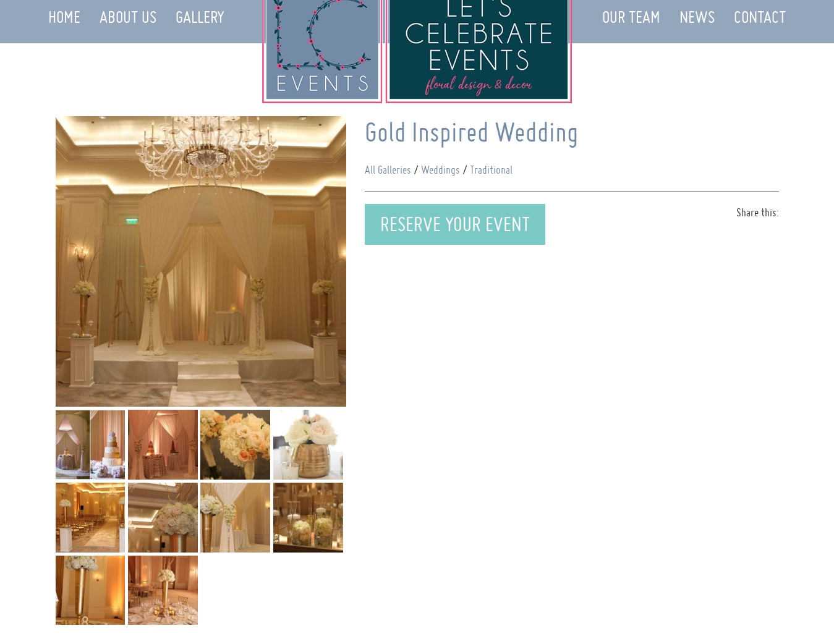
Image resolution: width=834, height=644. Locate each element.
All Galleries (388, 170)
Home (64, 17)
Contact (760, 17)
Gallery (200, 17)
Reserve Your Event (455, 224)
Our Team (631, 17)
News (697, 17)
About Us (128, 17)
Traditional (491, 170)
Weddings (440, 170)
